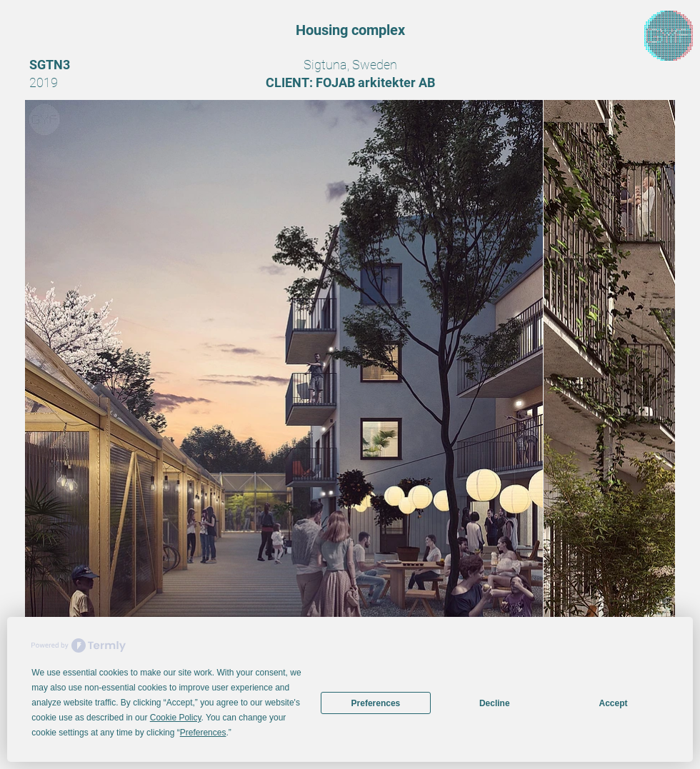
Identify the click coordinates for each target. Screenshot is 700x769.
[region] (669, 36)
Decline (495, 703)
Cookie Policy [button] (176, 718)
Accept (614, 703)
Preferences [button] (203, 733)
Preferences (376, 703)
